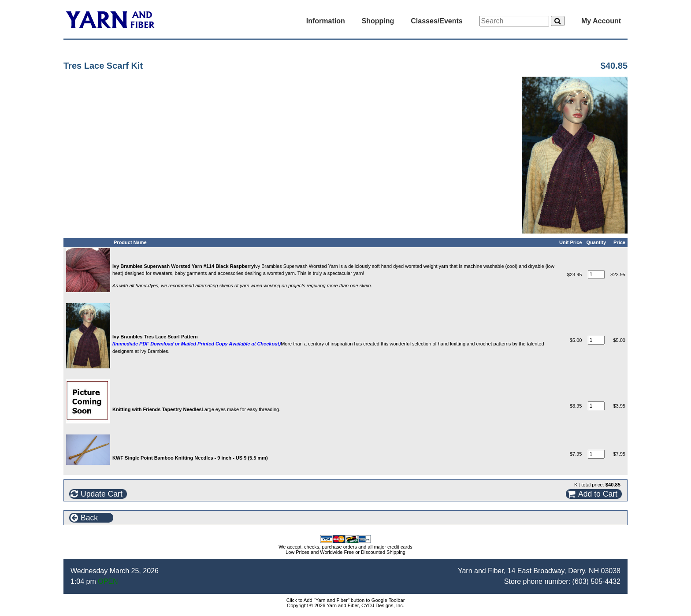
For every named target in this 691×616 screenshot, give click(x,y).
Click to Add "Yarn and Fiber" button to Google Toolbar (346, 600)
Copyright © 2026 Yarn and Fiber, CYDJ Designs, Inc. (345, 605)
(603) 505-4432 (596, 581)
